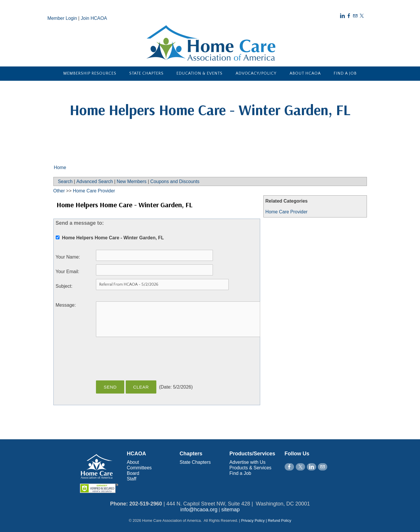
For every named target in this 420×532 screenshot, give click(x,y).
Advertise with (245, 462)
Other (59, 191)
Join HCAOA (94, 18)
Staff (132, 479)
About (133, 462)
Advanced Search (95, 181)
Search (65, 181)
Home (60, 167)
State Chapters (146, 73)
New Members (132, 181)
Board (133, 473)
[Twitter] (362, 16)
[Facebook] (349, 16)
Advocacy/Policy (256, 73)
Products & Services (251, 468)
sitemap (231, 510)
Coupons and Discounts (176, 181)
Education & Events (199, 73)
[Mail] (355, 16)
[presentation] (140, 362)
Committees (139, 468)
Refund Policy (279, 520)
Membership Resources (90, 73)
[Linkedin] (342, 16)
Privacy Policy (253, 520)
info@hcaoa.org (199, 510)
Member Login (62, 18)
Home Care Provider (287, 212)
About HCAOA (305, 73)
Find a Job (345, 73)
